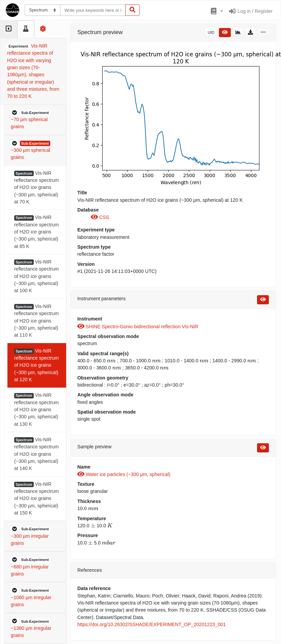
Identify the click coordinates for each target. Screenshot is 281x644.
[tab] (9, 29)
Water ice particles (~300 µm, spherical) (124, 474)
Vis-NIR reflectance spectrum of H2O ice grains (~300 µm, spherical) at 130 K (36, 409)
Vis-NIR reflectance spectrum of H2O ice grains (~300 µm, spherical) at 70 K (36, 187)
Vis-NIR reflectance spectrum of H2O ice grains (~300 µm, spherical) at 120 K (36, 365)
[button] (216, 11)
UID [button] (211, 32)
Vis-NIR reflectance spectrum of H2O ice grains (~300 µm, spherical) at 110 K (36, 321)
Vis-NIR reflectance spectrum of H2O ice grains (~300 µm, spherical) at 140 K (36, 454)
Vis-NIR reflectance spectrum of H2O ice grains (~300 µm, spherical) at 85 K (36, 232)
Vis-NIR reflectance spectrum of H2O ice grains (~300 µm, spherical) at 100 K (36, 276)
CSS (100, 217)
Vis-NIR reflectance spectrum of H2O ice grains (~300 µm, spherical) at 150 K (36, 498)
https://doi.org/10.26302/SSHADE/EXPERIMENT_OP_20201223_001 (151, 624)
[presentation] (111, 361)
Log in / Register (250, 11)
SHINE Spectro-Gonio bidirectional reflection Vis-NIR (138, 327)
